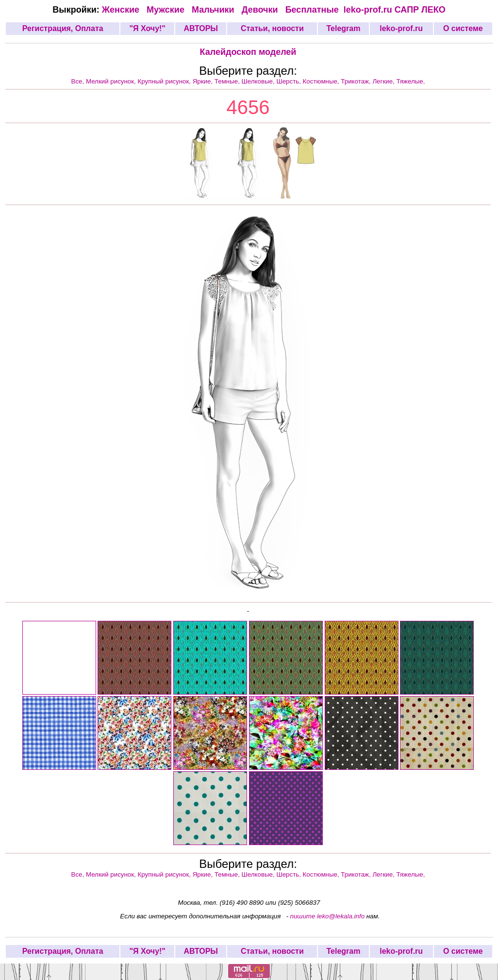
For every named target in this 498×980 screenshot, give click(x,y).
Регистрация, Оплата (63, 28)
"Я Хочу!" (147, 28)
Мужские (167, 10)
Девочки (261, 10)
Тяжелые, (411, 81)
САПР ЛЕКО (420, 10)
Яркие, (204, 81)
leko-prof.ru (368, 10)
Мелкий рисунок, (112, 81)
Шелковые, (259, 81)
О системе (463, 28)
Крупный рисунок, (165, 81)
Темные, (228, 81)
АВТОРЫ (201, 28)
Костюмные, (322, 81)
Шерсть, (289, 81)
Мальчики (214, 10)
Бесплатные (315, 10)
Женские (123, 10)
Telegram (344, 28)
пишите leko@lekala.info (328, 916)
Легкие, (384, 81)
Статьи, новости (272, 28)
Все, (79, 81)
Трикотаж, (357, 81)
